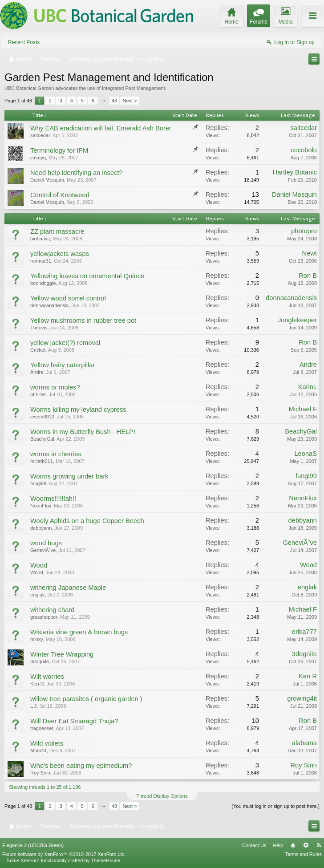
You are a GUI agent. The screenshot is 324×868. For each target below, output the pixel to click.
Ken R (37, 684)
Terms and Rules (303, 854)
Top (306, 845)
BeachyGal (42, 439)
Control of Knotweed (60, 195)
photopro (304, 231)
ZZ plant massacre (57, 231)
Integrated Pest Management (134, 88)
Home (293, 845)
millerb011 (42, 461)
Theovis (39, 328)
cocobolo (304, 150)
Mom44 (38, 750)
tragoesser (42, 728)
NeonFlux (41, 506)
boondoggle (43, 283)
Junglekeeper (297, 320)
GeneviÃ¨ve (43, 550)
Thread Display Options (162, 796)
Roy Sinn (40, 773)
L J (33, 706)
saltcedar (40, 135)
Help (278, 845)
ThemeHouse (105, 860)
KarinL (308, 387)
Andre (37, 372)
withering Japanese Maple (68, 588)
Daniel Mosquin (47, 180)
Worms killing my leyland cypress (78, 410)
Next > (130, 101)
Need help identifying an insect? (77, 173)
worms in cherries (56, 454)
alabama (304, 743)
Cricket (38, 350)
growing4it (302, 698)
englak (37, 595)
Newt (310, 253)
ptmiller (38, 394)
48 (114, 101)
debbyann (41, 528)
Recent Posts (24, 42)
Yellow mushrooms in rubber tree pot (83, 320)
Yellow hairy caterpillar (63, 365)
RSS (319, 845)
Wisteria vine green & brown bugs (79, 632)
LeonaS (306, 454)
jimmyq (38, 158)
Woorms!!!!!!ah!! (53, 499)
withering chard (52, 610)
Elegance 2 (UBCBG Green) (33, 845)
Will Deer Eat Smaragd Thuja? (74, 721)
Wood (39, 565)
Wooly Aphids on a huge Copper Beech (87, 521)
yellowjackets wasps (60, 254)
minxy (37, 639)
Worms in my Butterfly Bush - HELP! (83, 432)
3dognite (40, 661)
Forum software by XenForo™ (64, 854)
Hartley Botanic (295, 172)
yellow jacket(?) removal (65, 343)
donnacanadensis (49, 305)
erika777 (304, 632)
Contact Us (254, 845)
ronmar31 (41, 261)
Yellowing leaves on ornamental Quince (87, 276)
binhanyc (40, 239)
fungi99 (38, 483)
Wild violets (47, 743)
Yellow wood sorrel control (68, 298)
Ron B (308, 276)
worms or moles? (55, 387)
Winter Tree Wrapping (62, 654)
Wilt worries (47, 677)
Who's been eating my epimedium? (81, 766)
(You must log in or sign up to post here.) (275, 806)
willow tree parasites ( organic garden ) (86, 699)
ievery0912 (42, 417)
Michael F (303, 409)
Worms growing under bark (69, 476)
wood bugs (46, 543)
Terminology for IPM (59, 150)
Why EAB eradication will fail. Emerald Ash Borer (101, 128)
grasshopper (44, 617)
